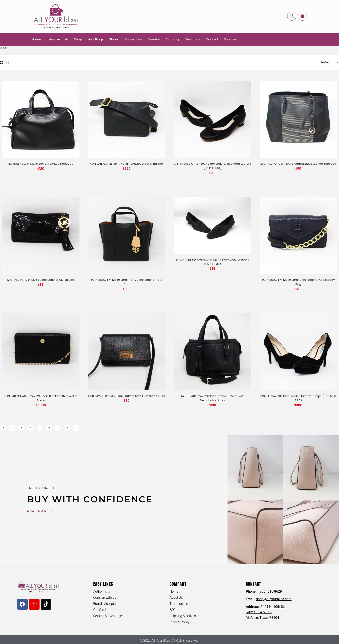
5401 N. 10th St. (273, 607)
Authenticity (102, 591)
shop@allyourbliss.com (274, 599)
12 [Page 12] (67, 428)
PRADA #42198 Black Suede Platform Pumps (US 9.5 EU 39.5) (298, 398)
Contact (212, 39)
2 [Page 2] (13, 428)
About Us (176, 597)
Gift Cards (100, 610)
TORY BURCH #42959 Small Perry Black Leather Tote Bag (127, 282)
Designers (192, 39)
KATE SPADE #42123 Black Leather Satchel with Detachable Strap (212, 398)
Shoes (114, 39)
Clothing (172, 39)
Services (230, 39)
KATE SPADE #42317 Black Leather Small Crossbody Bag (127, 396)
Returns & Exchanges (108, 616)
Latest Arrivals (57, 39)
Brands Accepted (105, 604)
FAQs (173, 610)
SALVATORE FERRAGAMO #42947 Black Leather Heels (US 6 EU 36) (212, 262)
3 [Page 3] (22, 428)
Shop (78, 39)
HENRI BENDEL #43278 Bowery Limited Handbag (41, 164)
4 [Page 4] (31, 428)
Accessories (133, 39)
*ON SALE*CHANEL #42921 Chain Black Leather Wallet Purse (41, 398)
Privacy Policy (179, 622)
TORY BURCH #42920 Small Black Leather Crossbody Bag (298, 282)
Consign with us (105, 597)
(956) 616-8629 (270, 591)
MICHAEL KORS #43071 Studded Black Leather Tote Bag (298, 164)
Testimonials (179, 604)
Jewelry (154, 39)
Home (36, 39)
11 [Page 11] (58, 428)
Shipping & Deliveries (184, 616)
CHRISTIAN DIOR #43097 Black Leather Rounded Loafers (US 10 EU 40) (212, 166)
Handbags (96, 39)
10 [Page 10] (49, 428)
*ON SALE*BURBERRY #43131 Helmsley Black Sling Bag (127, 164)
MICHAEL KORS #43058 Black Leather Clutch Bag (41, 280)
